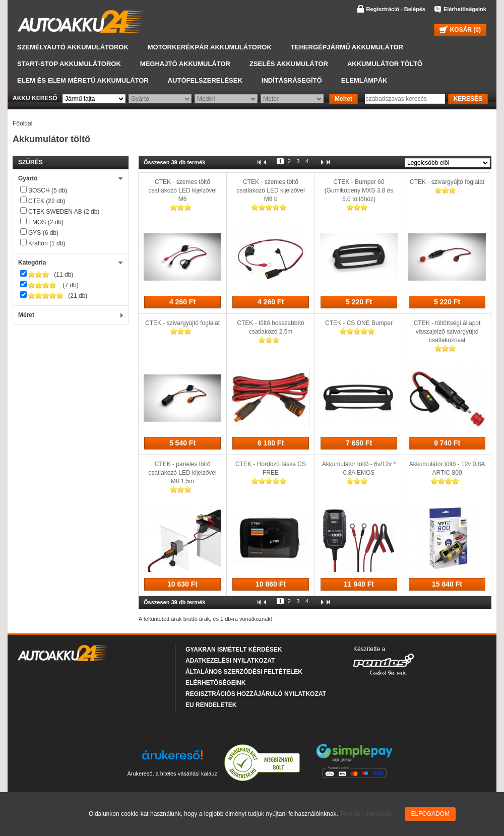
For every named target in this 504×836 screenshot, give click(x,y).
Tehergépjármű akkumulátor (347, 47)
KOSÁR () (460, 30)
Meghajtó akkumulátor (185, 64)
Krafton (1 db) (47, 243)
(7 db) (53, 285)
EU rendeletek (211, 705)
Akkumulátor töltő (385, 64)
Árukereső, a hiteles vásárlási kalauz (172, 774)
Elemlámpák (364, 80)
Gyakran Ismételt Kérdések (234, 650)
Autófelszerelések (205, 80)
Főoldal (22, 123)
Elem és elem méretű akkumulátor (83, 80)
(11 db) (51, 275)
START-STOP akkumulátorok (69, 64)
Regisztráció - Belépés (396, 9)
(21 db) (58, 296)
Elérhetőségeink (465, 9)
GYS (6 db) (43, 233)
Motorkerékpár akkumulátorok (210, 47)
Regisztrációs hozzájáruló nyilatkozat (256, 694)
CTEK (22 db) (47, 201)
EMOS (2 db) (46, 222)
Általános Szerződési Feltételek (244, 672)
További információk (366, 814)
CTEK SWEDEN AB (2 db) (64, 212)
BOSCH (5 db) (48, 190)
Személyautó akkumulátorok (73, 47)
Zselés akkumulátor (289, 64)
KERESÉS (468, 99)
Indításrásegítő (292, 80)
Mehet (343, 99)
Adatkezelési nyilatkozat (230, 661)
